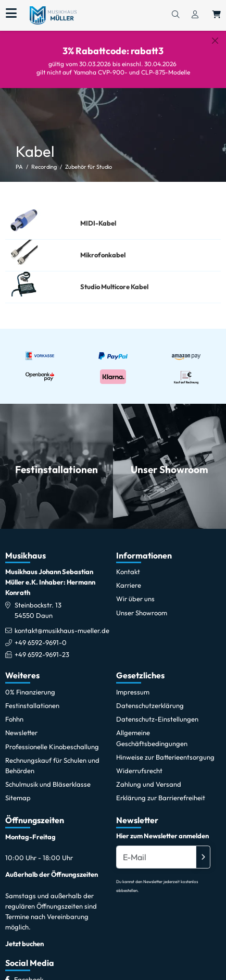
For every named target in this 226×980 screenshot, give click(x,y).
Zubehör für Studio (89, 159)
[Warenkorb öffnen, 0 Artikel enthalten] (217, 15)
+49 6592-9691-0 (41, 635)
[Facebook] (29, 972)
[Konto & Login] (195, 15)
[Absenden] (203, 849)
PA (19, 159)
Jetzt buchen (24, 936)
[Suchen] (175, 15)
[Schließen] (215, 41)
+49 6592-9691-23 (42, 647)
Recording (44, 159)
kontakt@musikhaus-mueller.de (62, 622)
